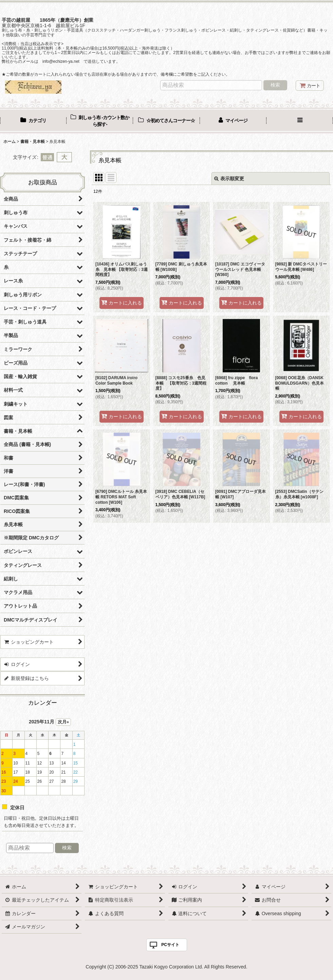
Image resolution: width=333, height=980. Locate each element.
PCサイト (170, 945)
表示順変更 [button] (229, 179)
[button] (300, 121)
